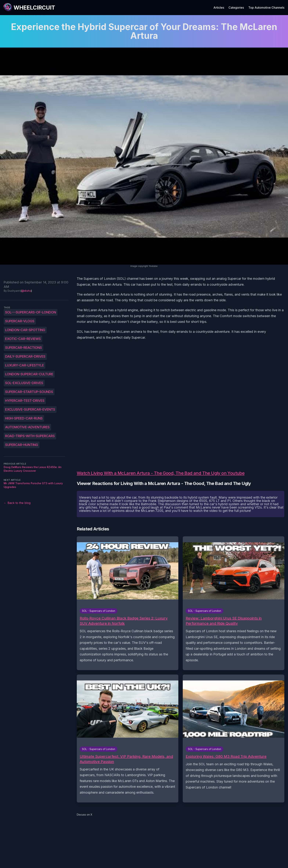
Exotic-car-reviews (23, 339)
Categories (236, 8)
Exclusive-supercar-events (30, 409)
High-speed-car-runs (24, 418)
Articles (219, 8)
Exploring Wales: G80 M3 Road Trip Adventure (226, 756)
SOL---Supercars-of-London (31, 312)
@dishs (26, 291)
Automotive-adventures (27, 427)
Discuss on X (85, 815)
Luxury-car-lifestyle (25, 365)
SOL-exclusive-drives (24, 383)
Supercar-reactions (24, 348)
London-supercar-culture (29, 374)
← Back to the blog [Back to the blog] (17, 503)
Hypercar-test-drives (25, 401)
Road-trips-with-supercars (30, 436)
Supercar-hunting (22, 445)
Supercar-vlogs (20, 321)
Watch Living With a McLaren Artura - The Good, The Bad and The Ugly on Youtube (161, 473)
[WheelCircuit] (29, 8)
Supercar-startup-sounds (29, 392)
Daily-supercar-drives (25, 356)
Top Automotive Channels (266, 8)
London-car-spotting (25, 330)
